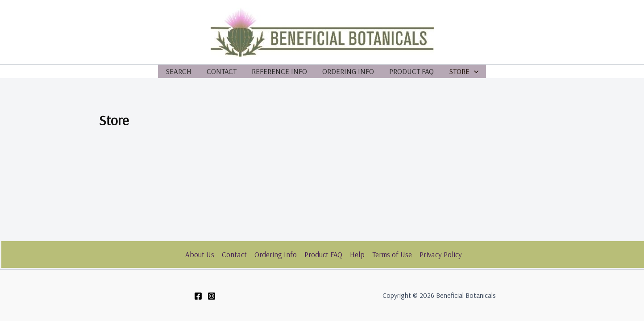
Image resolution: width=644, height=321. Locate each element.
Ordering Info (348, 71)
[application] (474, 71)
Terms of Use (392, 254)
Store (464, 71)
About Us (200, 254)
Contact (222, 71)
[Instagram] (212, 296)
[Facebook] (198, 296)
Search (179, 71)
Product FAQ (411, 71)
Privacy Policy (441, 254)
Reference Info (279, 71)
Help (357, 254)
